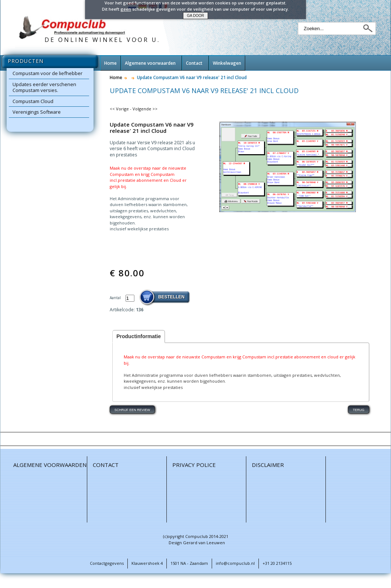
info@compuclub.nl (235, 563)
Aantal (116, 298)
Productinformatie (139, 336)
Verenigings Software (37, 112)
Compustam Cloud (33, 101)
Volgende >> (145, 109)
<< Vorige (119, 109)
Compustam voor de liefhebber (47, 73)
